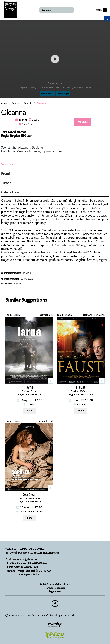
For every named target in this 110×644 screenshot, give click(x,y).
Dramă (28, 103)
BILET (83, 122)
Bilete (29, 411)
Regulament (55, 591)
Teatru (15, 103)
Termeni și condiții (55, 588)
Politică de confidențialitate (55, 585)
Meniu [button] (102, 10)
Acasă (4, 103)
